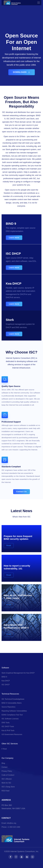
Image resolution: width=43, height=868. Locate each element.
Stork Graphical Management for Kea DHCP (18, 673)
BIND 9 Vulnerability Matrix (12, 703)
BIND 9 (4, 677)
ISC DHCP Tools (8, 726)
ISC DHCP (6, 685)
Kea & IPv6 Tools (8, 731)
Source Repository (9, 707)
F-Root (4, 749)
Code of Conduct (8, 775)
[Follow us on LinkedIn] (27, 857)
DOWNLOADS (22, 72)
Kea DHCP (6, 681)
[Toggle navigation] (39, 3)
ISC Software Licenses (10, 719)
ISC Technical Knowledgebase (13, 699)
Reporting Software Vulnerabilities (14, 711)
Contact (4, 767)
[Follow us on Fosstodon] (16, 857)
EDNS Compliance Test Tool (12, 715)
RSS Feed (5, 791)
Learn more (14, 238)
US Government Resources (12, 734)
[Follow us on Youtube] (22, 857)
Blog (3, 763)
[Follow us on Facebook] (11, 857)
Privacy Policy (7, 771)
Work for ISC (6, 783)
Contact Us (22, 492)
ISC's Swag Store (8, 787)
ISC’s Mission (7, 779)
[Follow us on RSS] (32, 857)
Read (9, 545)
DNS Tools (6, 723)
